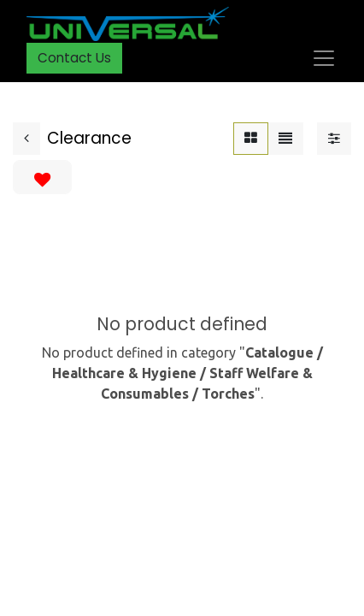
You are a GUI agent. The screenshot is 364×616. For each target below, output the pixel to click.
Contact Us (74, 58)
